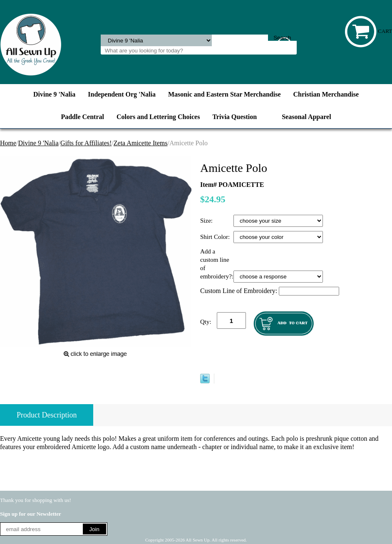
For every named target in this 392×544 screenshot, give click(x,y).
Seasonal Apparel (306, 117)
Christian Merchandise (326, 94)
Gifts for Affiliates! (86, 143)
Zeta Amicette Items (141, 143)
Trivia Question (234, 117)
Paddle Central (82, 117)
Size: (207, 221)
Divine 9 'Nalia (54, 94)
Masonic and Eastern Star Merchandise (225, 94)
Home (8, 143)
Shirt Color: (216, 237)
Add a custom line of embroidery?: (217, 264)
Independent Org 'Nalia (122, 94)
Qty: (206, 322)
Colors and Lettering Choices (158, 117)
